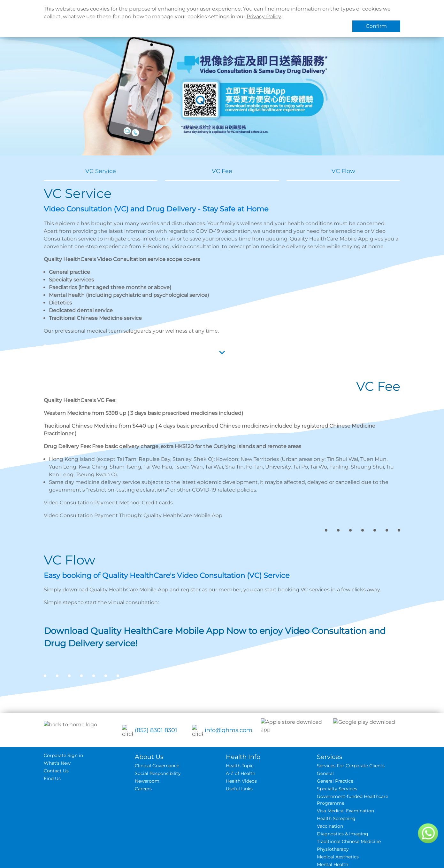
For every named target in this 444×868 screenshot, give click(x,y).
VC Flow (343, 171)
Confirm (376, 26)
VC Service (101, 171)
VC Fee (222, 171)
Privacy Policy (264, 16)
